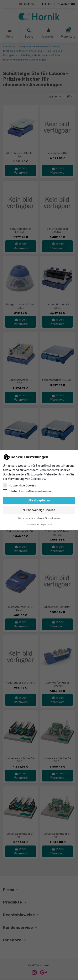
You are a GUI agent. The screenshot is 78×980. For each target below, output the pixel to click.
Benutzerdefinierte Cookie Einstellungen (39, 518)
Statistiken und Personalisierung (28, 491)
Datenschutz (32, 525)
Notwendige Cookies (19, 485)
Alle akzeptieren (39, 500)
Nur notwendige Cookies (39, 510)
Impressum (46, 525)
